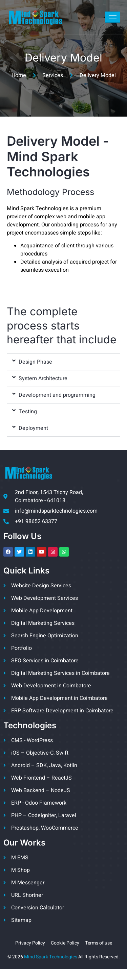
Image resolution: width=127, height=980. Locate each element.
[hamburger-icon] (113, 17)
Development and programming (57, 395)
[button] (63, 362)
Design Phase (35, 362)
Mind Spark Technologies (51, 957)
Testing (28, 412)
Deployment (33, 428)
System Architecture (43, 378)
